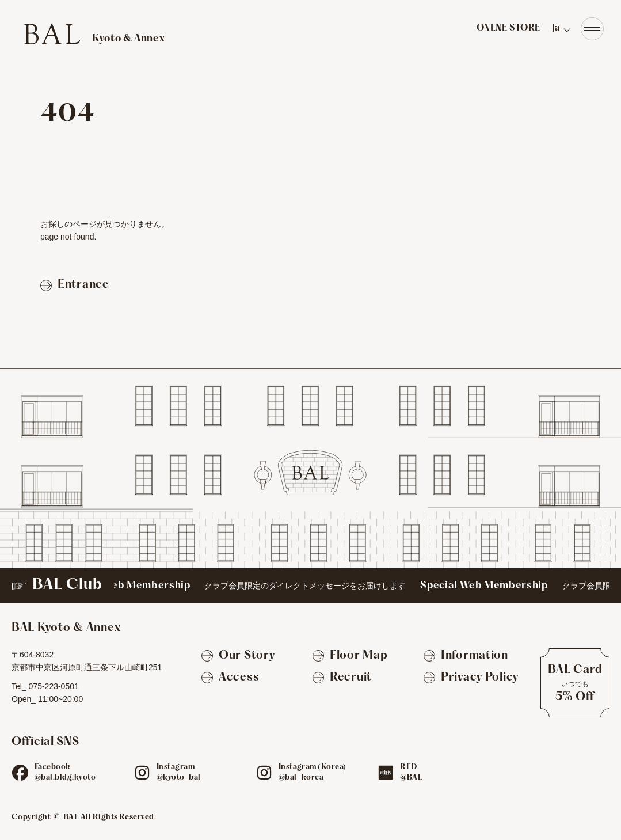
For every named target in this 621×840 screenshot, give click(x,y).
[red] (386, 773)
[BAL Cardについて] (575, 683)
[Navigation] (592, 29)
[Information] (466, 656)
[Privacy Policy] (471, 678)
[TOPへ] (94, 34)
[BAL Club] (310, 586)
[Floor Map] (350, 656)
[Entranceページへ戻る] (75, 286)
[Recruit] (342, 678)
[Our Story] (238, 656)
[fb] (20, 773)
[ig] (142, 773)
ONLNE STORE (508, 28)
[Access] (230, 678)
